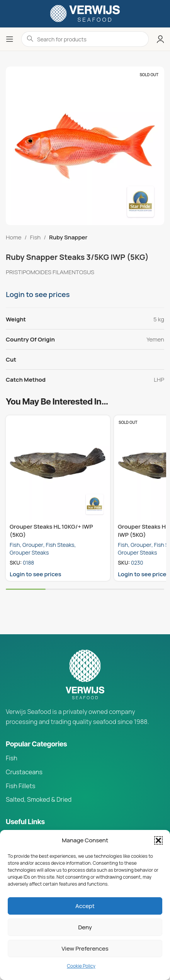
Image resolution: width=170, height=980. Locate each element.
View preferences (85, 948)
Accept (85, 906)
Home (14, 237)
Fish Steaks (60, 545)
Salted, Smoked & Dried (39, 799)
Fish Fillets (20, 786)
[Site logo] (85, 13)
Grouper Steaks (29, 552)
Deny (85, 927)
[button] (158, 840)
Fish (35, 237)
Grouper (33, 545)
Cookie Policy (81, 966)
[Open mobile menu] (10, 39)
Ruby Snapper (68, 237)
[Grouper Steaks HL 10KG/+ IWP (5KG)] (58, 468)
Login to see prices (38, 294)
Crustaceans (24, 772)
